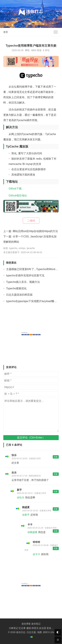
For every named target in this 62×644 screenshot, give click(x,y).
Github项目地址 (18, 196)
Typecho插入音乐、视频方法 (23, 282)
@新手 (26, 515)
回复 (56, 457)
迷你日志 (21, 632)
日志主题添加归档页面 (19, 295)
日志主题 (31, 632)
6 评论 (46, 50)
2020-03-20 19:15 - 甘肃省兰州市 (37, 511)
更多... (50, 628)
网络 (27, 50)
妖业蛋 (43, 628)
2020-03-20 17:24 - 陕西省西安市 (26, 476)
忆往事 (22, 628)
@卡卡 (36, 554)
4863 (34, 50)
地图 (40, 632)
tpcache (31, 248)
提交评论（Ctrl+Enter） (31, 438)
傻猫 (29, 628)
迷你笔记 (36, 624)
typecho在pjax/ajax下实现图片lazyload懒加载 (33, 301)
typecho (13, 248)
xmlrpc (22, 248)
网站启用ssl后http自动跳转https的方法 (35, 231)
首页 (6, 32)
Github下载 (15, 189)
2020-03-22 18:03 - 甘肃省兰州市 (26, 459)
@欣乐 (21, 497)
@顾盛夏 (32, 532)
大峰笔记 (13, 628)
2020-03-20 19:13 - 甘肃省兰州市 (31, 493)
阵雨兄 (35, 628)
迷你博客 (26, 624)
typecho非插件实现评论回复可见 (25, 275)
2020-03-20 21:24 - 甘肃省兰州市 (42, 528)
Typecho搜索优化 (16, 288)
